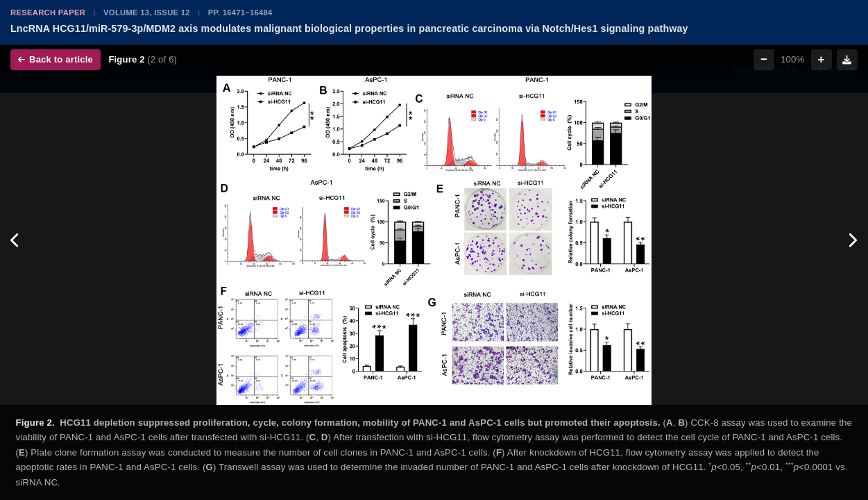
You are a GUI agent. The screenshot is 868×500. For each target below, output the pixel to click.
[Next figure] (852, 240)
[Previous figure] (16, 240)
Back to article (56, 59)
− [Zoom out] (764, 59)
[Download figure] (847, 60)
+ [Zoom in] (822, 59)
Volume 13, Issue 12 (147, 12)
